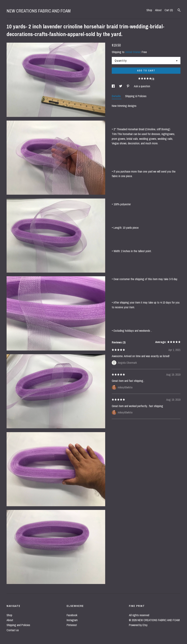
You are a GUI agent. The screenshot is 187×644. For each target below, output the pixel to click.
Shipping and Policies (18, 625)
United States (133, 52)
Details (117, 96)
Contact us (13, 630)
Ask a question (142, 86)
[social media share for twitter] (121, 86)
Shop (149, 10)
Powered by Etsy (138, 625)
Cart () (169, 10)
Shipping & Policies (136, 96)
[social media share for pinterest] (128, 86)
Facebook (72, 615)
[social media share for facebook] (114, 86)
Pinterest (72, 625)
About (158, 10)
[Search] (179, 11)
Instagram (72, 620)
